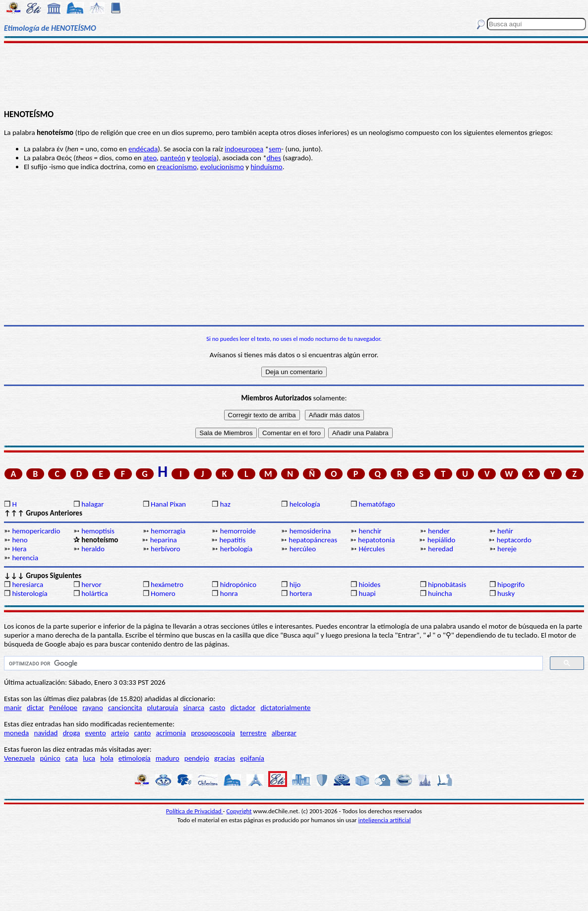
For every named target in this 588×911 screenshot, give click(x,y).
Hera (19, 549)
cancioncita (125, 708)
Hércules (372, 549)
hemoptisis (98, 531)
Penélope (63, 708)
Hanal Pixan (168, 504)
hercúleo (303, 549)
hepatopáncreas (313, 540)
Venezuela (19, 758)
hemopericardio (36, 531)
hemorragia (168, 531)
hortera (301, 593)
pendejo (197, 758)
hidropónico (238, 585)
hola (107, 758)
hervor (91, 585)
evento (96, 733)
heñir (505, 531)
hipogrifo (511, 585)
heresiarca (28, 585)
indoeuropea (244, 149)
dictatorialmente (285, 708)
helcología (305, 504)
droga (72, 733)
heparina (164, 540)
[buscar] (272, 663)
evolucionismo (222, 167)
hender (439, 531)
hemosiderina (310, 531)
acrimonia (171, 733)
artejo (120, 733)
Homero (163, 593)
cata (72, 758)
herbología (236, 549)
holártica (94, 593)
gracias (225, 758)
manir (13, 708)
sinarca (194, 708)
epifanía (252, 758)
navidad (46, 733)
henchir (370, 531)
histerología (29, 593)
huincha (440, 593)
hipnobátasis (447, 585)
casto (217, 708)
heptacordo (514, 540)
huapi (367, 593)
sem (275, 149)
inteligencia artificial (385, 820)
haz (225, 504)
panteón (173, 158)
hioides (369, 585)
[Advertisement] (294, 75)
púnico (50, 758)
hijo (295, 585)
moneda (16, 733)
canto (142, 733)
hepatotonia (376, 540)
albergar (284, 733)
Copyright (239, 811)
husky (506, 593)
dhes (274, 158)
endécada (143, 149)
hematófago (377, 504)
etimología (135, 758)
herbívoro (165, 549)
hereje (507, 549)
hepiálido (441, 540)
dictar (35, 708)
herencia (25, 558)
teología (204, 158)
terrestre (253, 733)
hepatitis (232, 540)
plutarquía (163, 708)
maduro (168, 758)
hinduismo (266, 167)
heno (20, 540)
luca (89, 758)
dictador (243, 708)
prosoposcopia (213, 733)
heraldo (93, 549)
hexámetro (167, 585)
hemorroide (238, 531)
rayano (92, 708)
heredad (441, 549)
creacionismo (177, 167)
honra (229, 593)
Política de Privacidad (195, 811)
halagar (92, 504)
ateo (150, 158)
